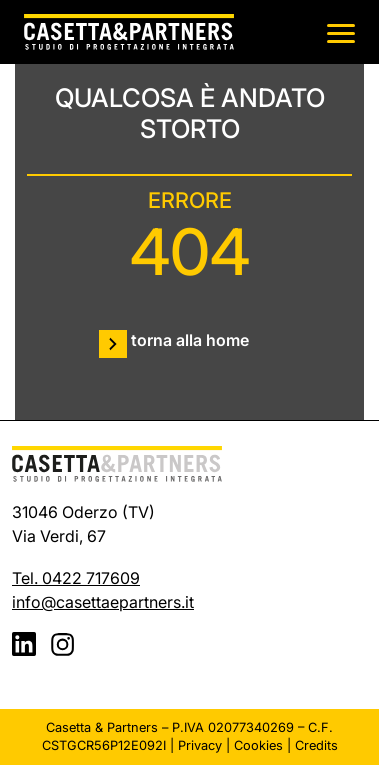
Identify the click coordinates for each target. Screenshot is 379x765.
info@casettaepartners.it (103, 602)
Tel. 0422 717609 (76, 578)
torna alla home (190, 340)
